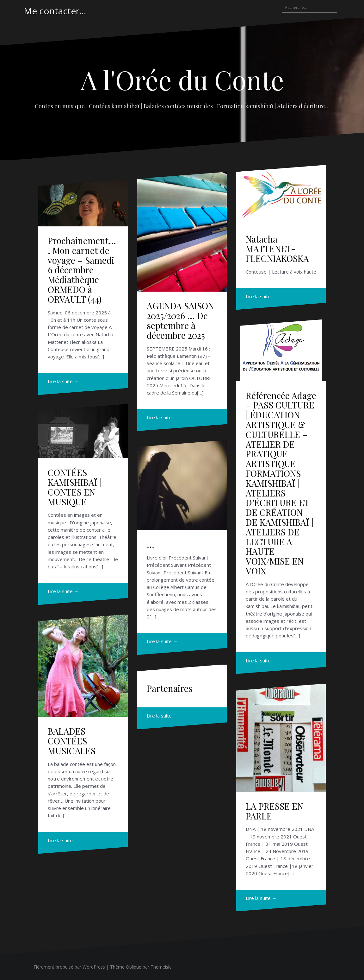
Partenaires (170, 688)
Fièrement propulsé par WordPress (69, 967)
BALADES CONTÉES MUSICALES (72, 741)
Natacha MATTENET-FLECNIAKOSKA (277, 249)
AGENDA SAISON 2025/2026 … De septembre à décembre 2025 (180, 320)
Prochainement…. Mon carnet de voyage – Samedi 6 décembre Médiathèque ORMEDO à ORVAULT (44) (82, 270)
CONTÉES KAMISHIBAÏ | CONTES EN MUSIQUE (75, 487)
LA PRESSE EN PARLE (275, 811)
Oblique (134, 967)
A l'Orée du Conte (182, 79)
